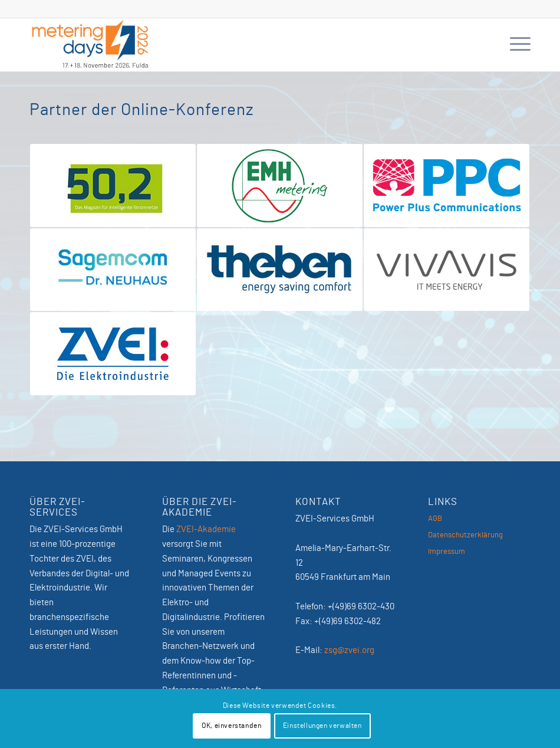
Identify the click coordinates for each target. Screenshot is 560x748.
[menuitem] (514, 45)
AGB (435, 519)
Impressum (447, 552)
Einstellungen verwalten (322, 726)
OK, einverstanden (231, 726)
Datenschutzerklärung (465, 535)
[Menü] (514, 45)
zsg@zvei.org (349, 650)
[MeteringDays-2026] (90, 45)
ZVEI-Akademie (206, 529)
